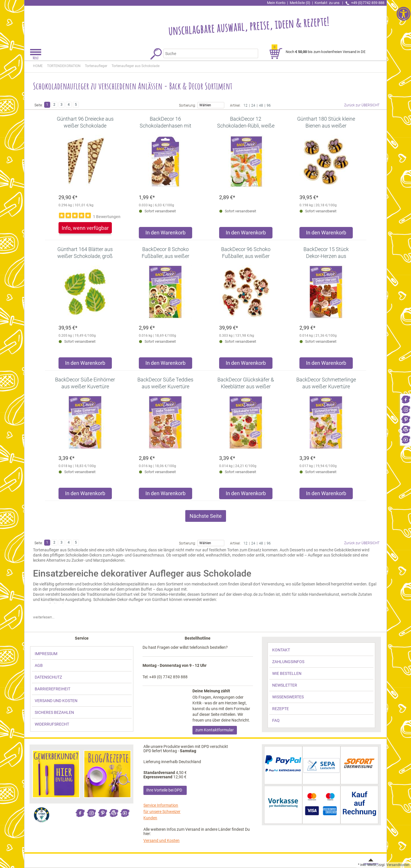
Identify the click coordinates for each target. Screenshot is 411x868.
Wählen (211, 105)
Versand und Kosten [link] (161, 840)
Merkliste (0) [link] (300, 3)
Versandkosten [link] (398, 865)
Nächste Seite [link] (206, 516)
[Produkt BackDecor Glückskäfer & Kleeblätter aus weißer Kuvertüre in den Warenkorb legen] (246, 495)
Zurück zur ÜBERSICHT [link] (362, 105)
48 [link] (261, 105)
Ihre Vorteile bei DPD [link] (164, 790)
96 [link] (269, 105)
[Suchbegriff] (208, 53)
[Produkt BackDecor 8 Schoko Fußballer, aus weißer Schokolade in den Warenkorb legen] (165, 364)
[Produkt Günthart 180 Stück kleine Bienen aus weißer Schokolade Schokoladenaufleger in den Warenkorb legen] (326, 234)
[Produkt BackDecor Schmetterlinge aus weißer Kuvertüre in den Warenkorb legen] (326, 495)
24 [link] (253, 105)
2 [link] (54, 105)
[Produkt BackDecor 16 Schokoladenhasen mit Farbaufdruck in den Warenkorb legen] (165, 234)
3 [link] (62, 105)
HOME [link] (38, 66)
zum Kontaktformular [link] (215, 730)
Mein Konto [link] (276, 3)
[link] (406, 399)
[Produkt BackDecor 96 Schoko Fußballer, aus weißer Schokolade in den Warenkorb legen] (246, 364)
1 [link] (47, 105)
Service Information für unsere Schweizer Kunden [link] (162, 812)
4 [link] (69, 105)
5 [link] (76, 105)
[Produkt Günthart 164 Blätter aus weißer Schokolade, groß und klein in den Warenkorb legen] (85, 364)
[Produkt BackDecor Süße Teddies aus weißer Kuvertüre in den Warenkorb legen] (165, 495)
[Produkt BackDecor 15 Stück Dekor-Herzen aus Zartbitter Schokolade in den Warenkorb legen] (326, 364)
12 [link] (246, 105)
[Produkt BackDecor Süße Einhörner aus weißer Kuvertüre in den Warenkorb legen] (85, 495)
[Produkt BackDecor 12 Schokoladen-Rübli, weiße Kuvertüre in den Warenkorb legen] (246, 234)
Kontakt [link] (328, 3)
